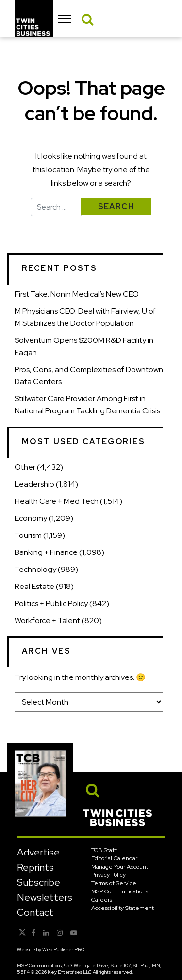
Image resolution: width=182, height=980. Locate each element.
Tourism (28, 535)
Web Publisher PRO (63, 950)
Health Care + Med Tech (57, 501)
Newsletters (45, 897)
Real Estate (34, 586)
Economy (31, 518)
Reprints (35, 867)
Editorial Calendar (114, 858)
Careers (102, 900)
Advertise (38, 852)
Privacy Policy (108, 875)
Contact (35, 912)
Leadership (34, 484)
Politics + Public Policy (51, 603)
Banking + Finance (46, 552)
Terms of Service (114, 883)
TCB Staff (104, 850)
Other (25, 467)
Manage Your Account (120, 867)
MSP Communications (120, 891)
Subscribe (39, 882)
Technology (35, 569)
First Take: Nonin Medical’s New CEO (77, 294)
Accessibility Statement (123, 908)
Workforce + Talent (47, 620)
